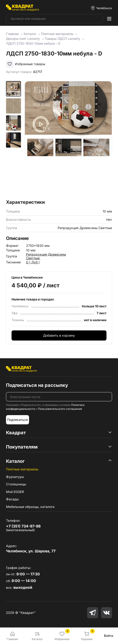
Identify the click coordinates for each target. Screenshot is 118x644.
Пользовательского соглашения (60, 409)
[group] (68, 139)
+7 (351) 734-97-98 (23, 526)
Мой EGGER (15, 492)
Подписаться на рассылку (37, 385)
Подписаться (18, 420)
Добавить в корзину (59, 335)
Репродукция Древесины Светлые (46, 256)
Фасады (12, 499)
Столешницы (16, 484)
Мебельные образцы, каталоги (30, 507)
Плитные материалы (22, 469)
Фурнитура (15, 477)
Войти (109, 636)
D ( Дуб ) (33, 262)
